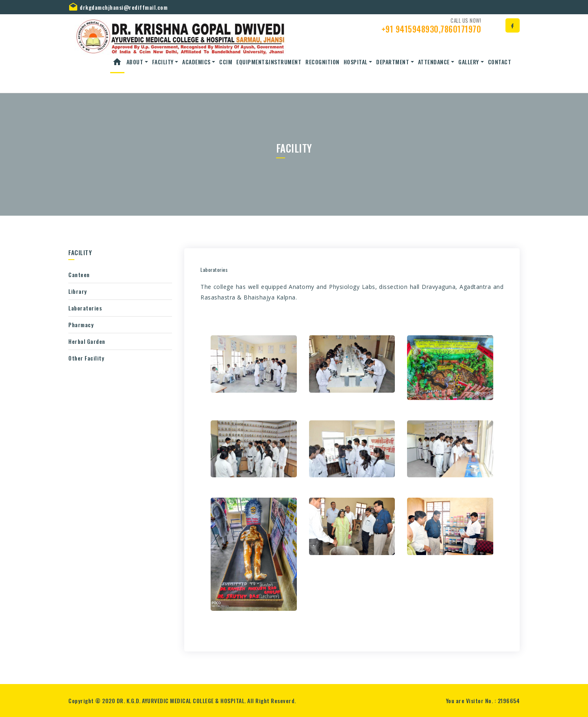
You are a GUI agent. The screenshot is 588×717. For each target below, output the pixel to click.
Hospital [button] (356, 62)
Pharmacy (81, 325)
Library (78, 291)
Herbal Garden (87, 341)
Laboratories (85, 308)
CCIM (226, 62)
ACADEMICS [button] (196, 62)
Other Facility (86, 358)
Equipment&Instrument (269, 62)
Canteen (79, 274)
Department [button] (393, 62)
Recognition (322, 62)
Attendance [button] (434, 62)
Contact (500, 62)
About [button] (135, 62)
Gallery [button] (469, 62)
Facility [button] (163, 62)
